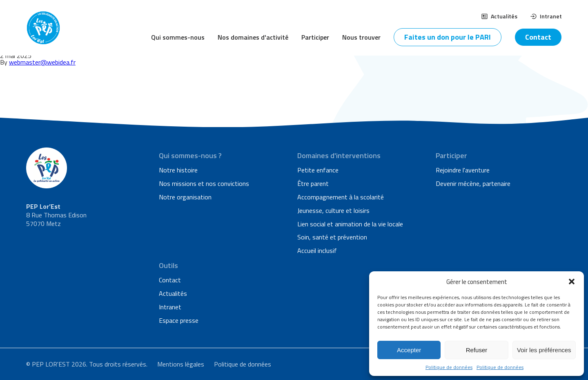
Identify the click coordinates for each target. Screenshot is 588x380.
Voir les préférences (544, 350)
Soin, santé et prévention (332, 237)
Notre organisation (185, 197)
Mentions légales (181, 364)
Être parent (313, 183)
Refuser (477, 350)
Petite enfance (318, 170)
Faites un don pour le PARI (448, 37)
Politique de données (449, 367)
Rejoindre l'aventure (463, 170)
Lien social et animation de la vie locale (350, 224)
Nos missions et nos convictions (204, 183)
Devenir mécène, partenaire (473, 183)
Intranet (546, 16)
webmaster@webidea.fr (42, 62)
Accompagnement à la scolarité (341, 197)
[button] (572, 282)
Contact (538, 37)
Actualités (499, 16)
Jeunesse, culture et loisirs (333, 210)
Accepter (409, 350)
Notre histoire (178, 170)
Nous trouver (361, 37)
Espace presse (179, 320)
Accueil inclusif (317, 250)
